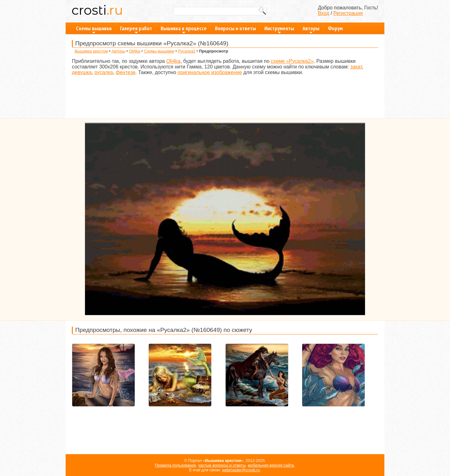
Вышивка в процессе (184, 29)
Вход (323, 13)
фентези (125, 72)
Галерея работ (136, 29)
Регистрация (348, 13)
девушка (82, 72)
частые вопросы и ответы (222, 465)
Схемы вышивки (94, 29)
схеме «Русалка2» (292, 61)
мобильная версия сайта (271, 465)
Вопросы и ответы (235, 28)
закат (356, 67)
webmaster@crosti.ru (241, 470)
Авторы (311, 29)
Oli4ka (135, 51)
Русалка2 (187, 51)
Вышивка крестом (91, 51)
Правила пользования (175, 465)
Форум (335, 28)
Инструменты (279, 29)
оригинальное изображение (210, 72)
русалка (104, 72)
